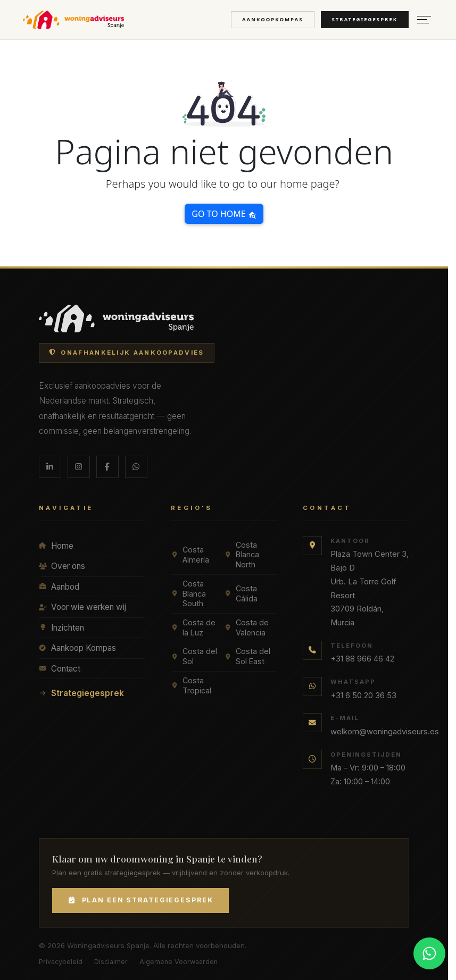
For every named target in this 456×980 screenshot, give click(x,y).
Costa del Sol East (247, 656)
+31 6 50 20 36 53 (363, 696)
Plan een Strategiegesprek (140, 900)
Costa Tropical (191, 685)
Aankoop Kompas (77, 648)
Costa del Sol (194, 656)
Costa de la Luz (193, 627)
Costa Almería (190, 555)
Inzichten (61, 628)
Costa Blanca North (242, 555)
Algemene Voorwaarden (179, 962)
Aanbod (59, 587)
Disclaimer (111, 962)
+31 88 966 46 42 (362, 659)
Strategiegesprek (365, 19)
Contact (60, 669)
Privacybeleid (61, 962)
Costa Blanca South (188, 593)
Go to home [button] (224, 214)
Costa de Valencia (246, 627)
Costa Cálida (241, 593)
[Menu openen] (424, 20)
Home (56, 546)
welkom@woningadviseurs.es (385, 732)
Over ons (62, 566)
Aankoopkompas (273, 19)
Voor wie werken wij (82, 607)
